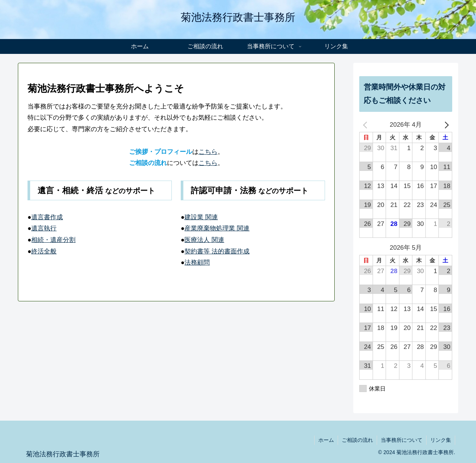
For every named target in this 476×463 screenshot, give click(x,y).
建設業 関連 (201, 217)
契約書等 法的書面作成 (217, 251)
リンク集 (441, 440)
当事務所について (402, 440)
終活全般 (44, 251)
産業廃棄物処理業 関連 (217, 228)
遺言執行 (44, 228)
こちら (208, 152)
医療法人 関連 (204, 240)
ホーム (326, 440)
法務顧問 (197, 263)
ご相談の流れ (357, 440)
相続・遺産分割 (53, 240)
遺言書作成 (47, 217)
